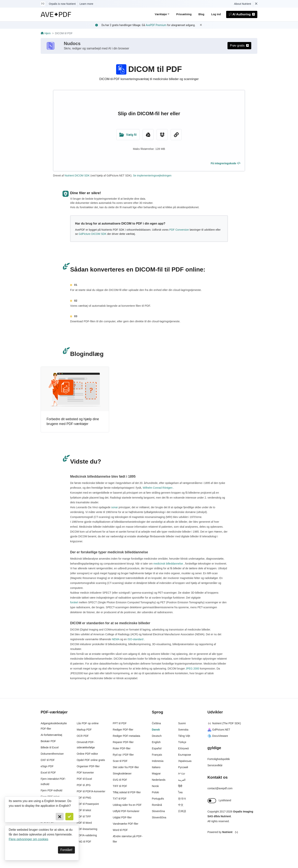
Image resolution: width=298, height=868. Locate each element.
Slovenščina (159, 817)
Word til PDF (120, 830)
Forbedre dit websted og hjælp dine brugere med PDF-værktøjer (73, 422)
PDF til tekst (84, 810)
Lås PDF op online (88, 723)
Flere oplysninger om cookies (29, 839)
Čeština (156, 723)
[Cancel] (60, 817)
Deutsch (157, 736)
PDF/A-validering (87, 835)
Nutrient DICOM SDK (77, 176)
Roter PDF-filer (122, 748)
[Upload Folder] (128, 135)
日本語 (182, 811)
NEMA (116, 639)
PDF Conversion (179, 230)
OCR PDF (83, 736)
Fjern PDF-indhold (52, 790)
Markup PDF (84, 730)
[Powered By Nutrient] (233, 832)
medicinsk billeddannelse (168, 564)
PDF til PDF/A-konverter (91, 791)
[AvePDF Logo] (56, 14)
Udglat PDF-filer (122, 817)
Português (158, 799)
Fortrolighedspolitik (219, 759)
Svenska (183, 730)
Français (157, 755)
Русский (183, 767)
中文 (181, 805)
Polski (155, 792)
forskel (74, 602)
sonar (115, 507)
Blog (201, 14)
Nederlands (159, 780)
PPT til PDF (120, 723)
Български (184, 755)
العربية (182, 780)
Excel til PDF (48, 773)
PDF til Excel (84, 779)
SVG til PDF (120, 780)
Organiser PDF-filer (88, 766)
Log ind (216, 14)
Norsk (155, 786)
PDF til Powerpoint (88, 804)
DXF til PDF (48, 760)
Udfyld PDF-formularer (126, 811)
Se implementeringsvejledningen (152, 176)
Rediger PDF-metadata (126, 736)
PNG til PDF (84, 842)
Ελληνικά (183, 748)
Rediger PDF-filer (123, 730)
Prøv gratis (239, 46)
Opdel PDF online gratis (91, 760)
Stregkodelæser (122, 773)
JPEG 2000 (192, 669)
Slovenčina (158, 811)
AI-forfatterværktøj (51, 735)
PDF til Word (84, 823)
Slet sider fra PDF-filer (126, 767)
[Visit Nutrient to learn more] (43, 4)
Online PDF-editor (87, 754)
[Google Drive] (148, 135)
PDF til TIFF (84, 816)
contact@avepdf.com (220, 788)
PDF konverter (85, 773)
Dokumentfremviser (52, 754)
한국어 (182, 799)
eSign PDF (47, 766)
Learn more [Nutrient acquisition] (86, 4)
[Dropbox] (162, 135)
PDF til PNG (84, 798)
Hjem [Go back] (46, 33)
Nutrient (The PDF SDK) (224, 723)
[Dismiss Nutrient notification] (256, 4)
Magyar (156, 773)
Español (157, 748)
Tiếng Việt (184, 736)
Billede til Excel (50, 747)
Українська (185, 761)
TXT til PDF (120, 799)
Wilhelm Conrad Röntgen (158, 488)
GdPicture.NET (219, 730)
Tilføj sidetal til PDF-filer (127, 792)
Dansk (156, 730)
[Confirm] (69, 817)
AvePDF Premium (156, 25)
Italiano (156, 767)
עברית (182, 773)
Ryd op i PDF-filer (123, 755)
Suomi (182, 723)
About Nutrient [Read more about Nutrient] (243, 4)
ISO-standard (135, 639)
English (156, 742)
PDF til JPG (84, 785)
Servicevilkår (215, 765)
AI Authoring (242, 14)
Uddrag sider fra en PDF (127, 805)
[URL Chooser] (176, 135)
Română (157, 805)
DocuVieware (218, 736)
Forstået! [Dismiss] (66, 850)
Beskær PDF (48, 741)
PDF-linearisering (87, 829)
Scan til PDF (120, 761)
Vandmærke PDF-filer (125, 824)
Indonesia (158, 761)
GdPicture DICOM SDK (93, 234)
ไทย (180, 792)
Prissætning (184, 14)
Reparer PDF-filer (123, 742)
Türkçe (182, 742)
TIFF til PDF (120, 786)
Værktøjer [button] (161, 14)
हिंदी (180, 786)
